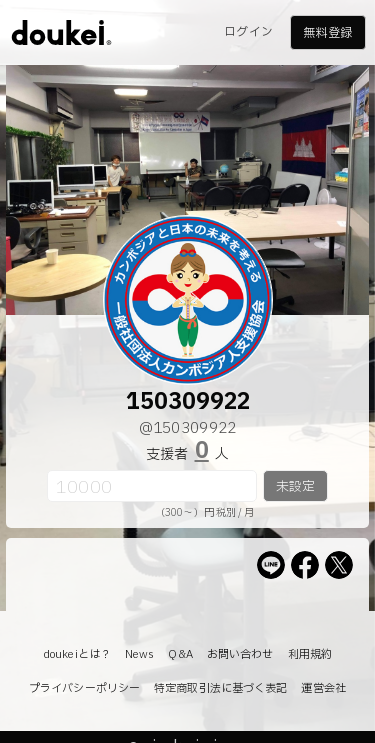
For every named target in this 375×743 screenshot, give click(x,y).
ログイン (248, 32)
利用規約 (310, 654)
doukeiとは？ (77, 654)
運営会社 (323, 688)
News (139, 654)
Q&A (180, 654)
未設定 (295, 487)
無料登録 (327, 33)
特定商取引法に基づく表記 (220, 688)
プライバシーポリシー (84, 688)
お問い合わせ (240, 654)
